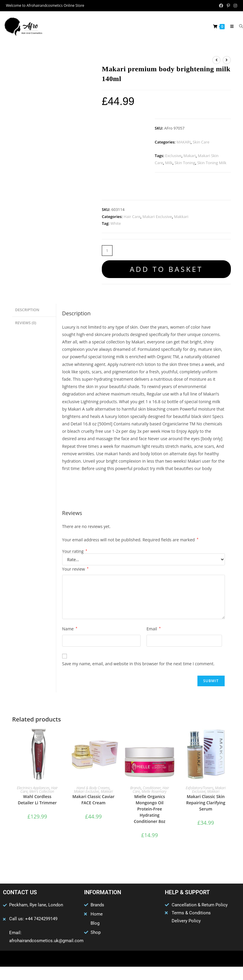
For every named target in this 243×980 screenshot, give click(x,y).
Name (70, 629)
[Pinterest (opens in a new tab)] (228, 6)
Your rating (75, 551)
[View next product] (227, 60)
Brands (136, 788)
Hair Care (132, 217)
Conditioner (152, 788)
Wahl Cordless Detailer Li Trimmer (37, 800)
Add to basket (166, 269)
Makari (190, 156)
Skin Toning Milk (212, 163)
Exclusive (173, 156)
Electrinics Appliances (33, 788)
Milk (169, 163)
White (116, 223)
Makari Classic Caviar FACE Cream (93, 800)
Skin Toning (185, 163)
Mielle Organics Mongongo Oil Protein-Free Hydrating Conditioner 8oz (150, 809)
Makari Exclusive (157, 217)
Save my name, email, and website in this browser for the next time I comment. (138, 664)
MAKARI (184, 142)
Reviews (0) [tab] (26, 322)
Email (154, 629)
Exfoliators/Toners (200, 788)
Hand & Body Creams (93, 788)
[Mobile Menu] (230, 26)
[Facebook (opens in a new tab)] (221, 6)
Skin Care (201, 142)
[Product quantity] (107, 251)
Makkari (181, 217)
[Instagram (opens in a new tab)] (234, 6)
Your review (75, 569)
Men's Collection (42, 791)
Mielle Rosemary (154, 791)
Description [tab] (27, 310)
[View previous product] (216, 60)
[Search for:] (239, 26)
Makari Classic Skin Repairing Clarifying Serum (206, 803)
